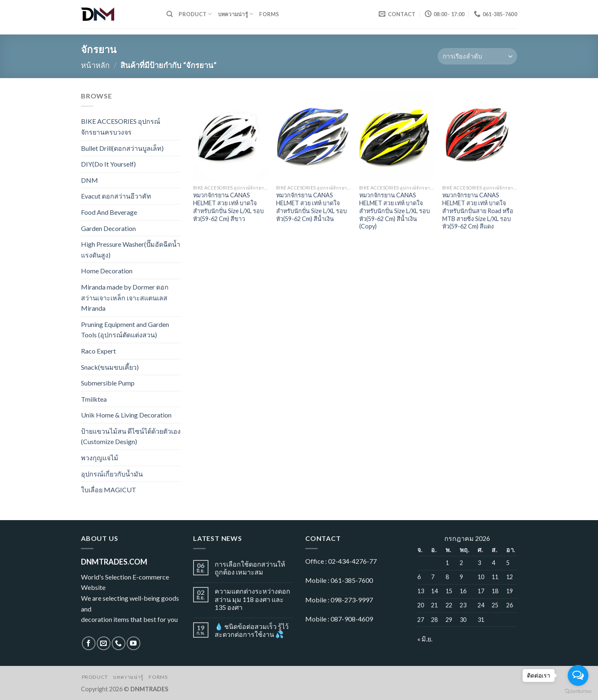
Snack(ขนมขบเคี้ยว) (110, 367)
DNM (89, 180)
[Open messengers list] (578, 675)
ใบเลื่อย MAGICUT (109, 490)
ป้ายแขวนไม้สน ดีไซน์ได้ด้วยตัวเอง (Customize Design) (131, 436)
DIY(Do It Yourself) (108, 164)
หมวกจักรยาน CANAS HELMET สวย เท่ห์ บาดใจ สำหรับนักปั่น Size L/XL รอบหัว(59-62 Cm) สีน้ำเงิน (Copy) (395, 211)
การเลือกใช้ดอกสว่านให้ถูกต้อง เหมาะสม (250, 568)
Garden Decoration (108, 228)
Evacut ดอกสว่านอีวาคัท (116, 196)
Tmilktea (94, 399)
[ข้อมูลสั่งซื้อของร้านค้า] (477, 56)
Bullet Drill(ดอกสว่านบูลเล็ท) (122, 148)
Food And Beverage (109, 212)
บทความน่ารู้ (236, 14)
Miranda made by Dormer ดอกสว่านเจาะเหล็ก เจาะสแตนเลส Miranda (125, 297)
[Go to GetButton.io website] (578, 691)
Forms (269, 14)
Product (195, 14)
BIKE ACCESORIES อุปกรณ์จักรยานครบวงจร (121, 126)
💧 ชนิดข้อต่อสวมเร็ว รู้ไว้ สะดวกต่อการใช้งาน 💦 (252, 630)
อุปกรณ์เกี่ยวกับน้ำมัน (112, 474)
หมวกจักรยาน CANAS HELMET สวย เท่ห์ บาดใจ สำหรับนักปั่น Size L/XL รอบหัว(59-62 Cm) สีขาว (228, 207)
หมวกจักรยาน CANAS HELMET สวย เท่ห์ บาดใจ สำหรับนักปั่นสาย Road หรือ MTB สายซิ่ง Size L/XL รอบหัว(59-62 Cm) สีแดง (478, 211)
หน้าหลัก (95, 65)
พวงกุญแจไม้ (100, 458)
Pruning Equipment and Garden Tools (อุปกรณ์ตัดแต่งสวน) (125, 330)
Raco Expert (98, 351)
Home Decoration (107, 271)
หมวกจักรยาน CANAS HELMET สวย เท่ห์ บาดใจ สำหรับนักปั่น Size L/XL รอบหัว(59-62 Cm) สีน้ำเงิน (311, 207)
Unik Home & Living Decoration (126, 415)
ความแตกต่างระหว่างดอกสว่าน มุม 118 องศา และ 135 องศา (252, 599)
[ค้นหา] (170, 14)
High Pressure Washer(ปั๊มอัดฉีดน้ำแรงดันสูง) (131, 249)
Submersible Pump (108, 383)
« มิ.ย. (425, 639)
